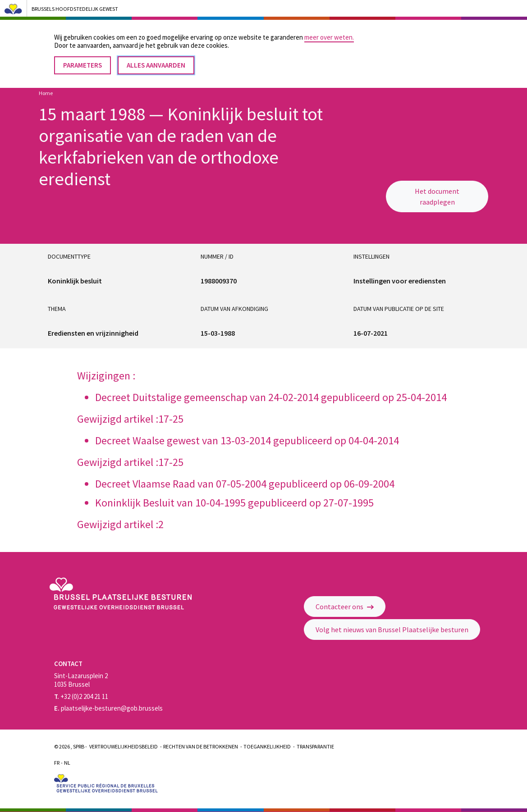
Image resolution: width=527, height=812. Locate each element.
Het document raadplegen (437, 196)
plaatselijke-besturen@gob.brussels (108, 708)
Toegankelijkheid (267, 746)
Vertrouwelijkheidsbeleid (124, 746)
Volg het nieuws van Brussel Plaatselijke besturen (392, 630)
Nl (67, 763)
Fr (57, 763)
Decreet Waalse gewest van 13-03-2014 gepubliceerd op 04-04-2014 (247, 440)
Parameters (82, 59)
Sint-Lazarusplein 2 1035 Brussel (81, 680)
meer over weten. (329, 31)
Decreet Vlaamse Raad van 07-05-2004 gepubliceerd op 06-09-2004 (245, 484)
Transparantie (315, 746)
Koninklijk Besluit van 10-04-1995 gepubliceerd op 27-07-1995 (234, 503)
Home (46, 93)
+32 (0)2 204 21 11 (81, 696)
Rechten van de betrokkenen (201, 746)
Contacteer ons (345, 607)
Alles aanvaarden (156, 59)
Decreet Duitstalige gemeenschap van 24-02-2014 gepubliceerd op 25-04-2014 (271, 397)
